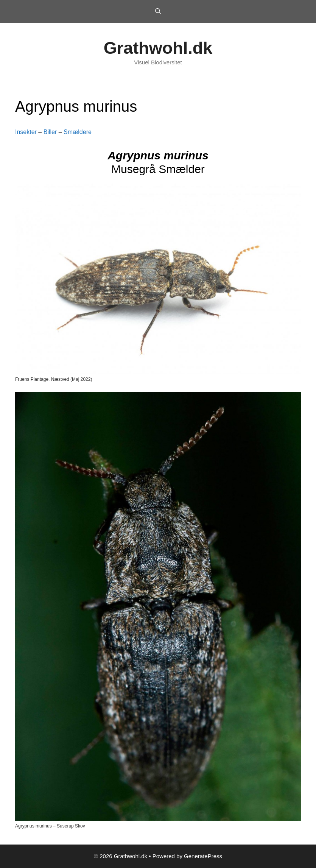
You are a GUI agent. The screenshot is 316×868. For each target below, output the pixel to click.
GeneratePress (203, 856)
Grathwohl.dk (158, 48)
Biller (50, 132)
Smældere (78, 132)
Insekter (26, 132)
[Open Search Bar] (158, 11)
